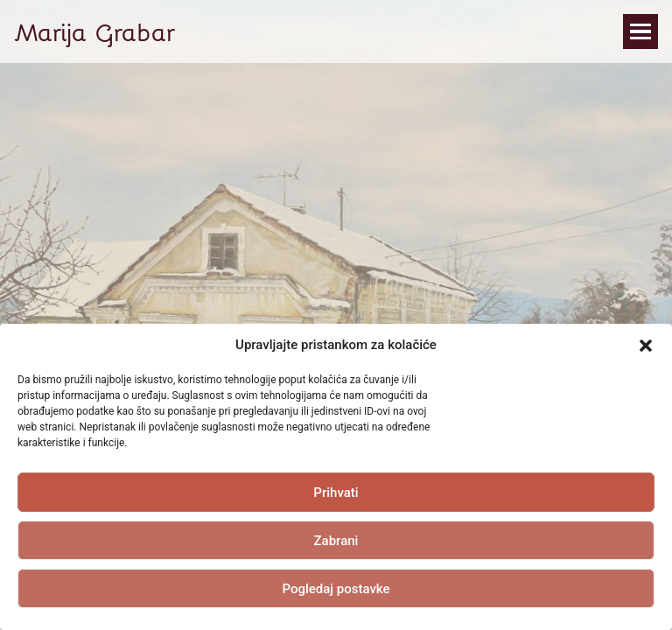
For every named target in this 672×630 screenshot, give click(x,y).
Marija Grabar (94, 31)
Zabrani (336, 541)
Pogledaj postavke (336, 589)
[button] (646, 346)
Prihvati (336, 493)
